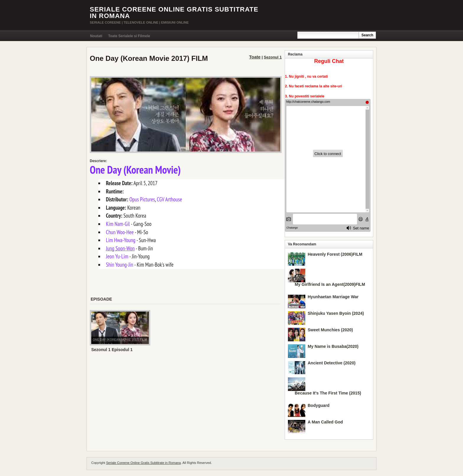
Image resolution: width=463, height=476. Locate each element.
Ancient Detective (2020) (332, 363)
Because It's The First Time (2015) (328, 393)
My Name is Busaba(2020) (333, 346)
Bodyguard (319, 405)
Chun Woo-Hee (120, 232)
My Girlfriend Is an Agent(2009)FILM (330, 284)
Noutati (96, 36)
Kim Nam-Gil (118, 224)
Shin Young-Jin (120, 265)
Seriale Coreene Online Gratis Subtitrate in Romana (174, 13)
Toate (255, 57)
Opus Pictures (142, 199)
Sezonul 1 (273, 57)
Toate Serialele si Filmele (129, 36)
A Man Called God (325, 422)
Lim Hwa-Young (121, 240)
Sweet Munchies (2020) (330, 330)
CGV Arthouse (169, 199)
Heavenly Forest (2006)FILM (335, 254)
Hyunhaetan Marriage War (333, 297)
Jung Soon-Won (120, 248)
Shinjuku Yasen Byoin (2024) (336, 313)
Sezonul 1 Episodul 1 (112, 350)
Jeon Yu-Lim (117, 256)
